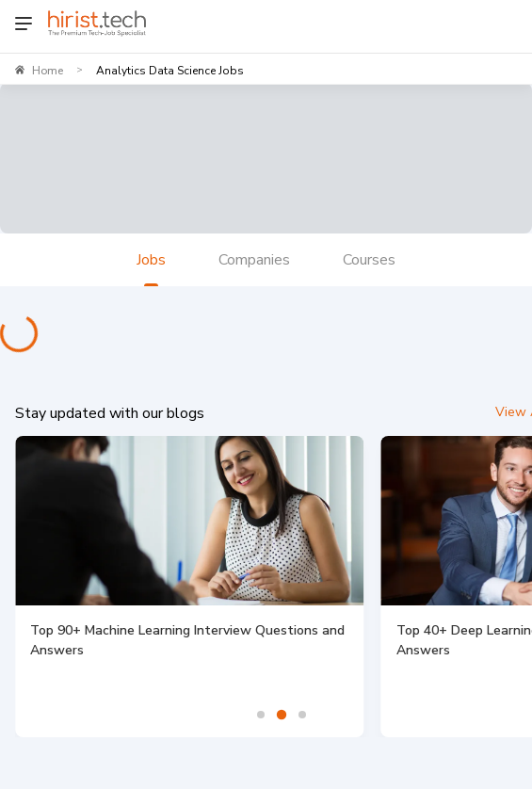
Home (48, 71)
